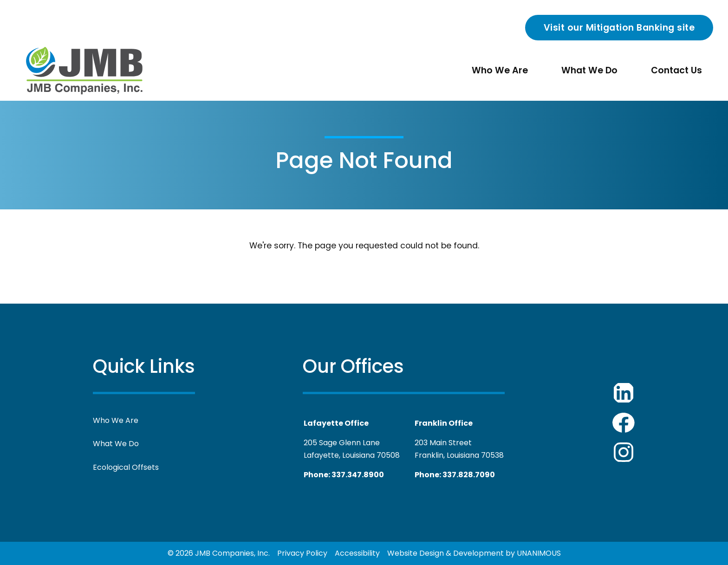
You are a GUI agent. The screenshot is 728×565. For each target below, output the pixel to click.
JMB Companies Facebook (624, 422)
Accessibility (357, 553)
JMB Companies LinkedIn (624, 393)
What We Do (589, 70)
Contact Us (676, 70)
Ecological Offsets (126, 467)
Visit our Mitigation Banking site (619, 28)
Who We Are (500, 70)
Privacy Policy (302, 553)
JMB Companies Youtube (624, 452)
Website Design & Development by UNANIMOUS (474, 553)
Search (514, 30)
